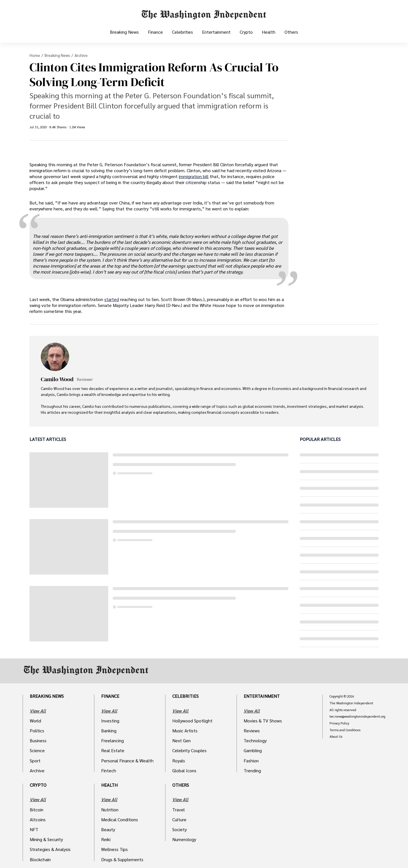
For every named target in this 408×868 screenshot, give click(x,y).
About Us (336, 737)
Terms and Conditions (345, 730)
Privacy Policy (339, 723)
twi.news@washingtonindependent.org (357, 716)
